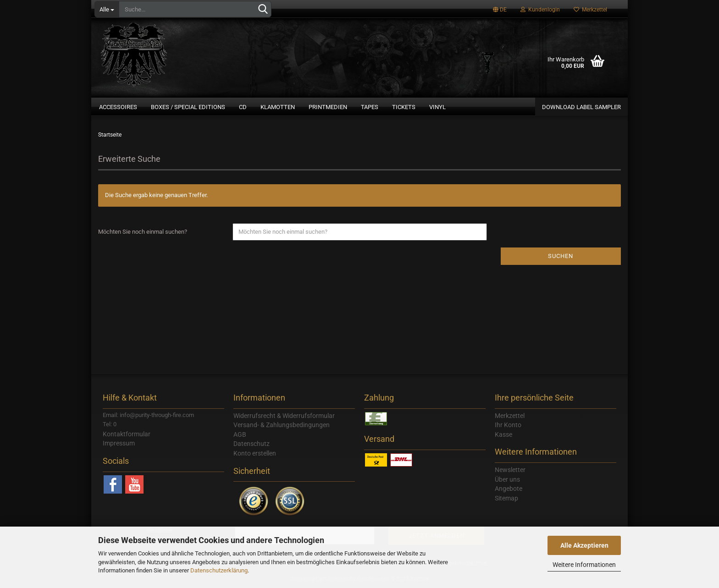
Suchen (561, 256)
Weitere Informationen (584, 565)
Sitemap (506, 498)
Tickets (404, 107)
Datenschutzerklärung (219, 570)
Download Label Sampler (581, 107)
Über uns (507, 479)
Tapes (370, 107)
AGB (240, 434)
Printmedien (328, 107)
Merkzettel (590, 10)
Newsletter (510, 470)
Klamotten (278, 107)
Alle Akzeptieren (584, 545)
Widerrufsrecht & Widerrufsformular (284, 416)
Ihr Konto (508, 425)
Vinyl (437, 107)
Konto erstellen (255, 453)
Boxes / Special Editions (188, 107)
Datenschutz (252, 444)
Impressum (119, 443)
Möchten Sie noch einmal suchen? (143, 232)
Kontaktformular (127, 434)
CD (243, 107)
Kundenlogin (540, 10)
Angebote (509, 489)
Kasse (503, 434)
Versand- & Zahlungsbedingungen (282, 425)
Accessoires (118, 107)
